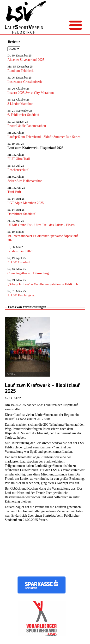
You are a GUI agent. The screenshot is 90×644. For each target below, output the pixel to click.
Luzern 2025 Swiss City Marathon (31, 93)
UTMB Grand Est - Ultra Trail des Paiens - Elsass (41, 225)
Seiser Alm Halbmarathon (25, 181)
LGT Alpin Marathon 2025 (26, 203)
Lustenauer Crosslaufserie (25, 82)
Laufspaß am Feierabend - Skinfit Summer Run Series (44, 137)
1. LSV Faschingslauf (22, 295)
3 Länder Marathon (20, 104)
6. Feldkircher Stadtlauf (23, 115)
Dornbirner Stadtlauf (21, 214)
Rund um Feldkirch (21, 71)
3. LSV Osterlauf (19, 262)
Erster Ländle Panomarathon (27, 126)
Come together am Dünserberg (28, 273)
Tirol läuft (14, 192)
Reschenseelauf (18, 170)
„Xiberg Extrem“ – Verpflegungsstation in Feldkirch (43, 284)
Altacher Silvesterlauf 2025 (26, 60)
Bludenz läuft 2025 (20, 251)
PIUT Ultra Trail (19, 159)
